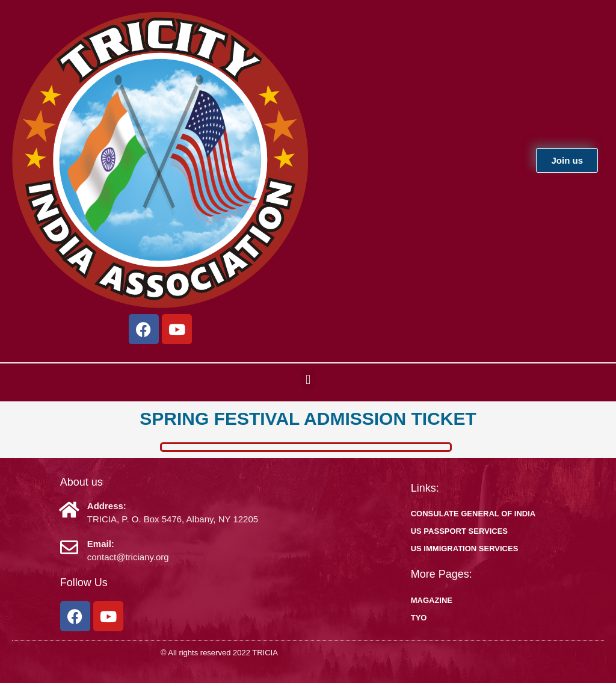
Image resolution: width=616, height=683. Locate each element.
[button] (308, 379)
